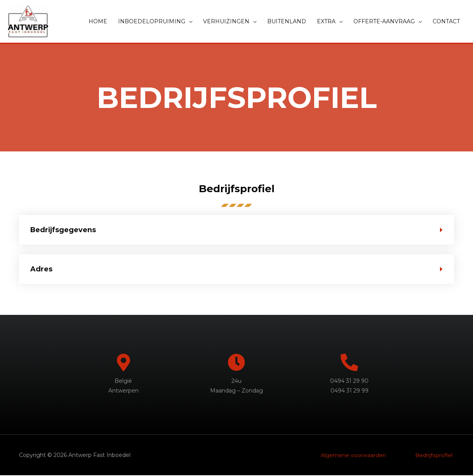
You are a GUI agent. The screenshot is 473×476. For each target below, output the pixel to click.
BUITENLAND (287, 22)
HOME (98, 22)
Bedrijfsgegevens (64, 230)
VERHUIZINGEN (226, 22)
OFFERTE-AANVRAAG (384, 22)
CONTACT (446, 22)
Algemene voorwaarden (353, 455)
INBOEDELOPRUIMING (152, 22)
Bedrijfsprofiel (434, 455)
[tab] (237, 230)
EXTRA (326, 22)
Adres (41, 269)
